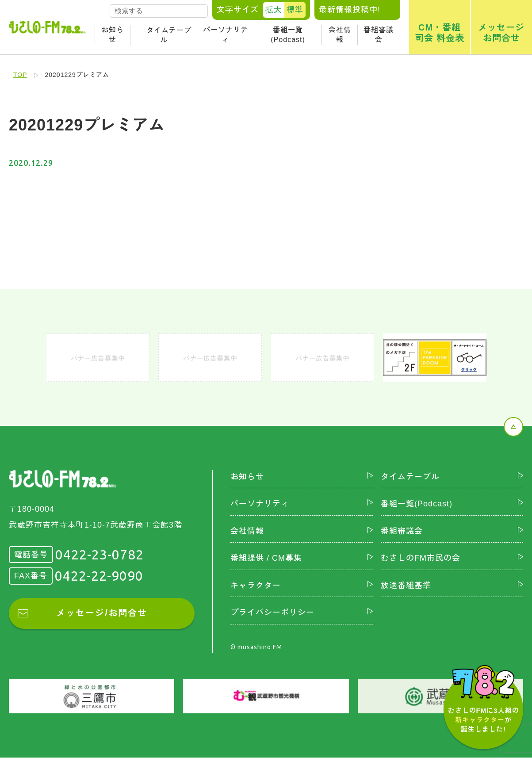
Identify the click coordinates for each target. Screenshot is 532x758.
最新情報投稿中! (350, 10)
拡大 (274, 10)
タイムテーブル (169, 35)
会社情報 (340, 35)
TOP (20, 75)
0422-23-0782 (100, 555)
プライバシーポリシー (272, 613)
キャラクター (256, 586)
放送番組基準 (406, 586)
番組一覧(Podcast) (288, 35)
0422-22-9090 (99, 576)
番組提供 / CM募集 (266, 558)
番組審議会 (379, 35)
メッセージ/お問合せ (102, 613)
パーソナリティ (226, 35)
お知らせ (113, 35)
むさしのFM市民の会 (421, 558)
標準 (295, 10)
